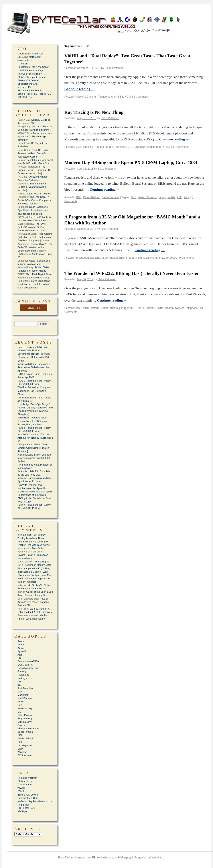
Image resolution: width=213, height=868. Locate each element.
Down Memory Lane (28, 668)
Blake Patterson (114, 68)
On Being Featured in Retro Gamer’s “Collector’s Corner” (33, 153)
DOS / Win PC (25, 665)
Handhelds (23, 675)
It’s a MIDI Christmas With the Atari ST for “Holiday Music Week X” (35, 438)
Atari (20, 655)
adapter (112, 97)
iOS (20, 685)
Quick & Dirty (25, 722)
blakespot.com (25, 60)
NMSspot (22, 811)
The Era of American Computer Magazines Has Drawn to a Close (34, 391)
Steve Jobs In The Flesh (39, 194)
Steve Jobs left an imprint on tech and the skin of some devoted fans (34, 284)
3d (106, 147)
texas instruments (154, 258)
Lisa (20, 692)
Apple (21, 648)
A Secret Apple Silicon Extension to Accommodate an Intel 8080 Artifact (35, 458)
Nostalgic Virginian (27, 778)
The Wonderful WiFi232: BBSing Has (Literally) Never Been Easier (132, 273)
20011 (21, 791)
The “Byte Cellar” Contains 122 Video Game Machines (32, 227)
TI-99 (105, 258)
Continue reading (79, 89)
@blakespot (37, 54)
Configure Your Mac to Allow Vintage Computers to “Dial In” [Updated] (34, 448)
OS (19, 712)
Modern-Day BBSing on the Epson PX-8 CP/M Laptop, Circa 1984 (131, 162)
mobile (171, 197)
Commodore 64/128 (28, 661)
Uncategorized (25, 745)
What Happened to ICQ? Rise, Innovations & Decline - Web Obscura (34, 572)
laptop (163, 197)
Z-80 (180, 197)
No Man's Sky (25, 708)
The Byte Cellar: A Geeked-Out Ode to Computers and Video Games (34, 200)
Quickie (22, 725)
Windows (22, 752)
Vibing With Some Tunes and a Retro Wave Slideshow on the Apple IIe (34, 367)
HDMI (128, 97)
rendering (152, 147)
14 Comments (181, 147)
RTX (162, 147)
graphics (140, 147)
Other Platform (92, 197)
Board (140, 308)
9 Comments (187, 258)
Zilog (187, 197)
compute (121, 147)
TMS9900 (171, 258)
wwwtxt (21, 788)
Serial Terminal (111, 197)
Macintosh (23, 695)
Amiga (21, 644)
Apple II (81, 97)
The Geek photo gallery (30, 74)
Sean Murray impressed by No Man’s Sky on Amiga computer (35, 136)
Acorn (21, 641)
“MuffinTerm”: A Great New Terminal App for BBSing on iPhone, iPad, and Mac (32, 421)
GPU (130, 147)
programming (134, 258)
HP (19, 682)
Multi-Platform (91, 308)
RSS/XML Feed (26, 97)
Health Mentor (25, 542)
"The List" (23, 64)
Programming (25, 718)
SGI (168, 147)
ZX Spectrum (25, 755)
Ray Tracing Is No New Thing (94, 112)
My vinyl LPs (24, 87)
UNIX (20, 749)
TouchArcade (25, 784)
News (21, 702)
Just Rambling (85, 147)
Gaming (91, 97)
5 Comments (141, 97)
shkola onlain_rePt (27, 535)
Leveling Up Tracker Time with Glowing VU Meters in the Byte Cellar (34, 357)
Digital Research (148, 197)
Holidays (22, 678)
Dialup (160, 308)
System (179, 308)
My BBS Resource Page (30, 70)
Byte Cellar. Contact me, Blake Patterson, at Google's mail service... (111, 857)
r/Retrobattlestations (88, 258)
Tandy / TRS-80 (26, 738)
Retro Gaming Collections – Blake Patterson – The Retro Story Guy (35, 237)
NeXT (21, 705)
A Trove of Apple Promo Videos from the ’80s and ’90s (33, 602)
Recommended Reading (30, 90)
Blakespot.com (25, 781)
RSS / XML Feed (27, 808)
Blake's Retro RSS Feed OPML (34, 94)
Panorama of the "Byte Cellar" (33, 67)
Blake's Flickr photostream (32, 77)
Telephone (192, 308)
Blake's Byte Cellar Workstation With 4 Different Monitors (35, 247)
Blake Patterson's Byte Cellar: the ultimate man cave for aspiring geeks (33, 210)
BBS (120, 97)
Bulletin (150, 308)
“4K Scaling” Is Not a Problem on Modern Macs (33, 555)
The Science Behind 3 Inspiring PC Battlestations (34, 170)
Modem (169, 308)
